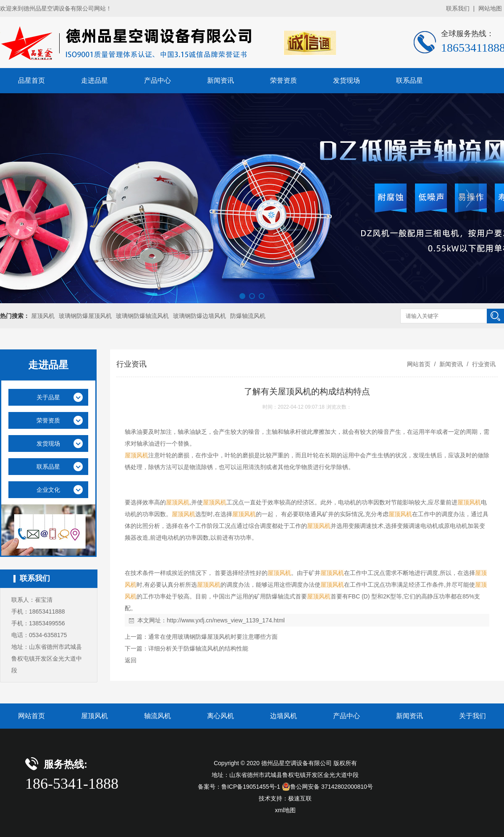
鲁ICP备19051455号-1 (251, 787)
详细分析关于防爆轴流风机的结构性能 (198, 648)
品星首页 (31, 80)
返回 (131, 660)
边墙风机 (283, 716)
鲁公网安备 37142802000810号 (327, 787)
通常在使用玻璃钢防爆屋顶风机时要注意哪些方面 (213, 637)
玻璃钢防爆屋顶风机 (85, 316)
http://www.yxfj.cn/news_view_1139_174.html (226, 620)
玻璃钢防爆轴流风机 (142, 316)
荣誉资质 (283, 80)
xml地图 (286, 810)
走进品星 (94, 80)
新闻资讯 (220, 80)
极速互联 (300, 798)
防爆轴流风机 (248, 316)
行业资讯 (483, 364)
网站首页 (419, 364)
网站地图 (490, 8)
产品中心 (157, 80)
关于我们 (472, 716)
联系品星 (409, 80)
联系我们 (458, 8)
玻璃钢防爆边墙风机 (199, 316)
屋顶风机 (43, 316)
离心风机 (220, 716)
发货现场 (346, 80)
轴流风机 (157, 716)
